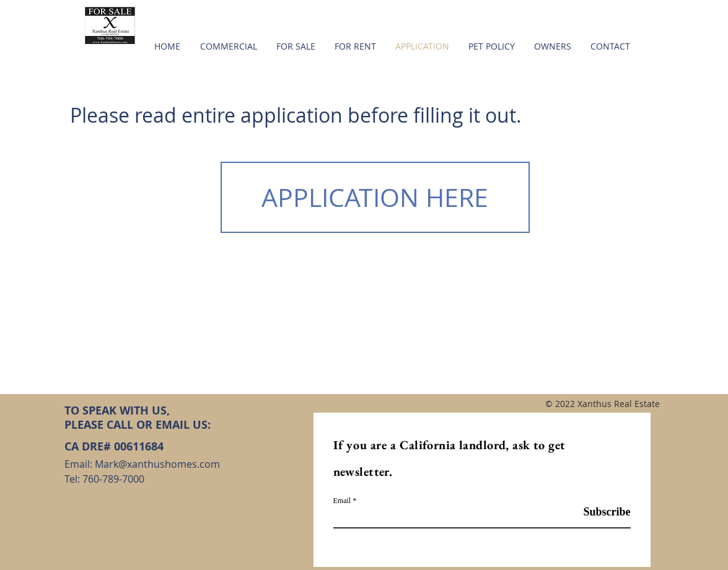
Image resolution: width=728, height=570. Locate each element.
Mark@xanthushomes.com (157, 464)
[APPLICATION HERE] (375, 197)
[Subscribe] (599, 512)
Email (342, 501)
